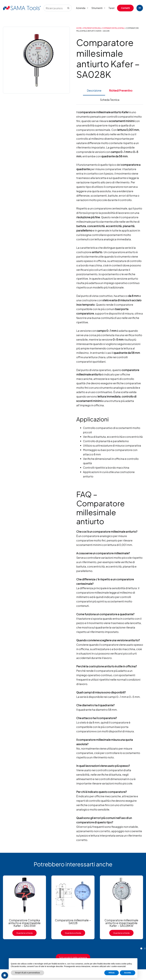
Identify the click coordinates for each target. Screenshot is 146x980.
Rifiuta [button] (112, 973)
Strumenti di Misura (92, 28)
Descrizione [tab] (94, 90)
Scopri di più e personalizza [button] (27, 973)
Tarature (113, 8)
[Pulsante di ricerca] (68, 8)
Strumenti (99, 8)
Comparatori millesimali (113, 28)
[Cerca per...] (54, 8)
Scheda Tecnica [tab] (110, 100)
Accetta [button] (128, 973)
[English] (140, 8)
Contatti (125, 8)
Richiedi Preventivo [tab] (121, 90)
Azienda (83, 8)
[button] (141, 948)
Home (79, 28)
